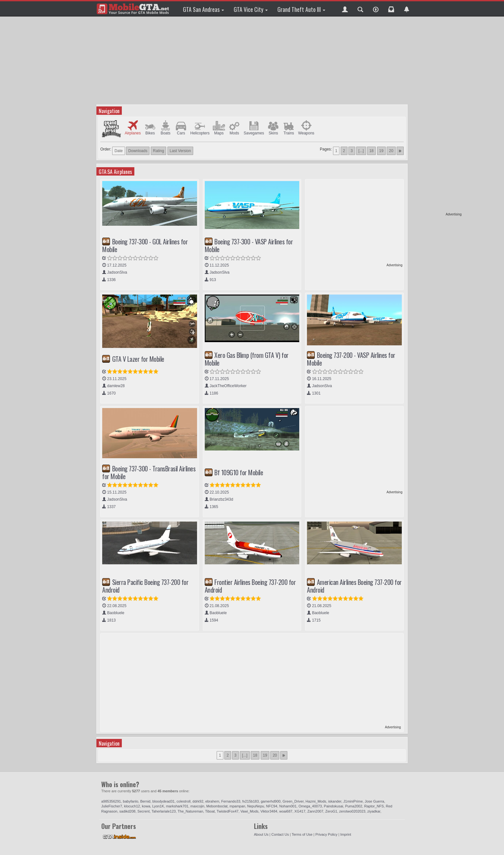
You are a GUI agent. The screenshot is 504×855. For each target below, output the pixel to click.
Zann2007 (315, 811)
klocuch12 (132, 806)
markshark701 (177, 806)
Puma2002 (354, 806)
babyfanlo (130, 801)
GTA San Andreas (203, 9)
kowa (146, 806)
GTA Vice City (251, 9)
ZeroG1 (331, 811)
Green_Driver (293, 801)
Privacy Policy (326, 834)
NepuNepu (256, 806)
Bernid (145, 801)
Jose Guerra (375, 801)
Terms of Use (302, 834)
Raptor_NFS (374, 806)
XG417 (300, 811)
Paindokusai (334, 806)
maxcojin (197, 806)
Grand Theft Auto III (301, 9)
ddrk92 (198, 801)
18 (371, 151)
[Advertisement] (437, 116)
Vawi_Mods (249, 811)
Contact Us (280, 834)
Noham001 (288, 806)
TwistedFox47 (228, 811)
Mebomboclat (217, 806)
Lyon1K (158, 806)
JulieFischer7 (112, 806)
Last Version (180, 151)
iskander (335, 801)
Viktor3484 (269, 811)
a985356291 (111, 801)
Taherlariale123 (163, 811)
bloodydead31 (163, 801)
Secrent (144, 811)
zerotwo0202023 (352, 811)
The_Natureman (191, 811)
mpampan (237, 806)
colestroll (183, 801)
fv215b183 (251, 801)
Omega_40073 (310, 806)
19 (381, 151)
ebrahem (212, 801)
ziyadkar (374, 811)
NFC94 (272, 806)
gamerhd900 (271, 801)
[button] (345, 9)
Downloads (138, 151)
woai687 (286, 811)
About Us (261, 834)
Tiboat (210, 811)
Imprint (346, 834)
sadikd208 (127, 811)
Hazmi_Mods (316, 801)
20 (391, 151)
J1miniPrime (353, 801)
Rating (159, 151)
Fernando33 (231, 801)
